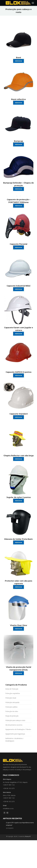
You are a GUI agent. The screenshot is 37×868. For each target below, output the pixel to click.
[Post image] (4, 822)
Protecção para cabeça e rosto (15, 720)
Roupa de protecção (12, 716)
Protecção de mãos (12, 711)
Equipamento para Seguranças (15, 734)
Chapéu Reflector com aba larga (19, 456)
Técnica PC (28, 836)
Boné (19, 58)
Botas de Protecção (12, 689)
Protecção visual (11, 698)
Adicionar (18, 61)
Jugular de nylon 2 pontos (19, 497)
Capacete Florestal (18, 244)
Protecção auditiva (11, 707)
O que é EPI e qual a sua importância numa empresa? (20, 824)
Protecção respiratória (13, 693)
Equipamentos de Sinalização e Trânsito (18, 729)
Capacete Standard (18, 414)
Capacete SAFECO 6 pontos (19, 372)
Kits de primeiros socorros (14, 725)
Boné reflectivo (18, 99)
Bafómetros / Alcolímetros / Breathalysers (14, 740)
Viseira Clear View (19, 625)
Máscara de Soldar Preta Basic (19, 539)
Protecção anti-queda (12, 702)
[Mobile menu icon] (33, 3)
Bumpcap (18, 141)
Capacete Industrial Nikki (19, 286)
